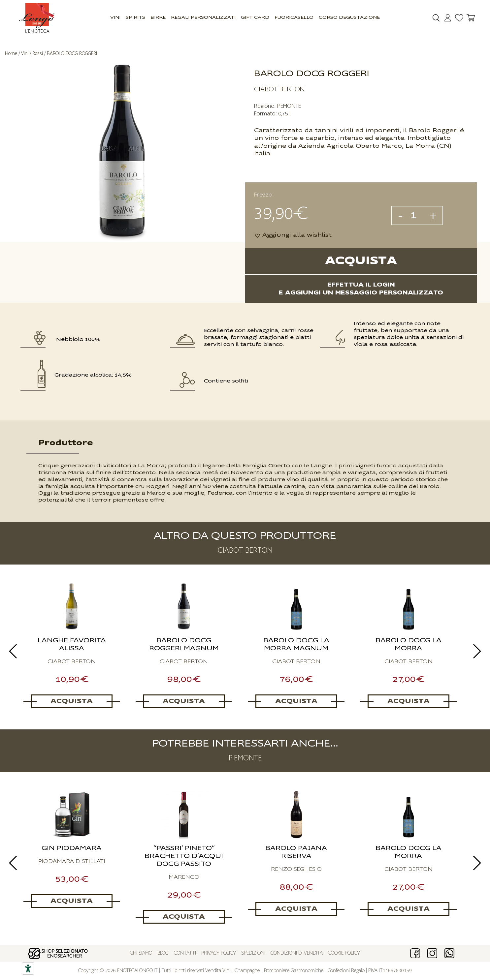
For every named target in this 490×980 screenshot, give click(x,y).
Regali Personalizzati (203, 18)
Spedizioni (253, 953)
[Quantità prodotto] (416, 215)
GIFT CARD (255, 18)
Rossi (38, 54)
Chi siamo (141, 953)
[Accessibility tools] (28, 968)
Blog (163, 953)
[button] (293, 235)
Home (11, 54)
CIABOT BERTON (279, 89)
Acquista (361, 261)
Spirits (135, 18)
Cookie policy (344, 953)
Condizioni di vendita (297, 953)
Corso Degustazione (349, 18)
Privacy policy (219, 953)
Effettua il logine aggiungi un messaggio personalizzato (361, 289)
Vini (115, 18)
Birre (158, 18)
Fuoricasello (294, 18)
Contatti (185, 953)
